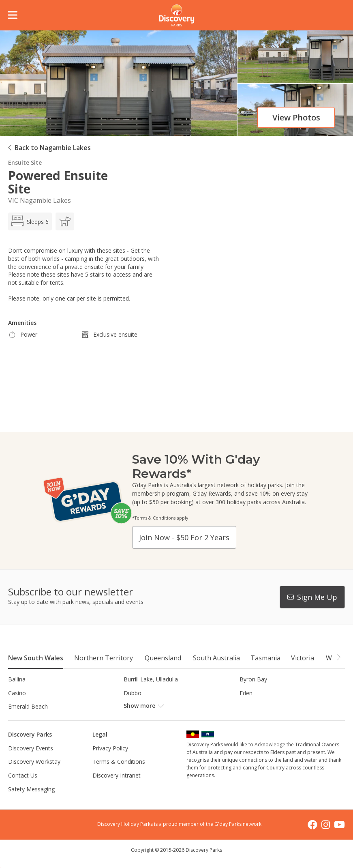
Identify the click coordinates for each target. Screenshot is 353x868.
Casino (17, 693)
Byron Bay (253, 679)
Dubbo (133, 693)
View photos (296, 117)
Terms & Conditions (119, 762)
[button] (338, 657)
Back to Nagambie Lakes (53, 148)
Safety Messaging (31, 789)
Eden (246, 693)
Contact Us (23, 775)
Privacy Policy (110, 748)
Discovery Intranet (117, 775)
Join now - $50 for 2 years (184, 537)
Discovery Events (31, 748)
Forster (133, 706)
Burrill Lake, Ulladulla (151, 679)
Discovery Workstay (34, 762)
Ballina (17, 679)
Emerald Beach (28, 706)
